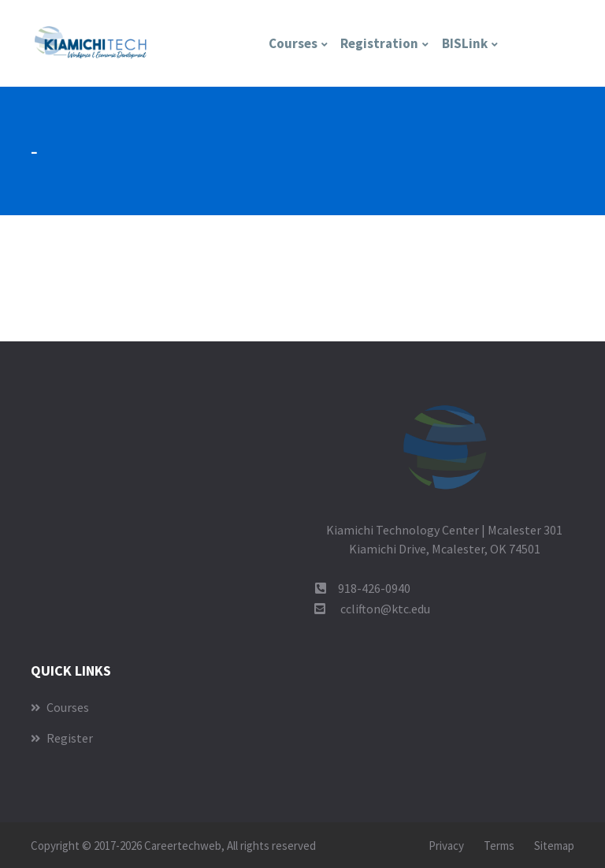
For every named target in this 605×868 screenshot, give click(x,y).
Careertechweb (183, 846)
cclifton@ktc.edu (385, 609)
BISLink (465, 43)
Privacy (446, 846)
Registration (379, 43)
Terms (499, 846)
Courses (293, 43)
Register (62, 738)
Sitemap (554, 846)
